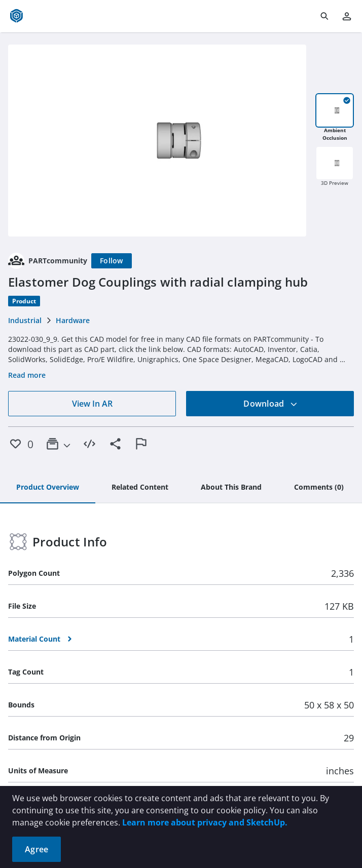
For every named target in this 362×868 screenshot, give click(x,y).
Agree (37, 849)
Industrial (25, 320)
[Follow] (112, 261)
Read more (27, 375)
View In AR (92, 404)
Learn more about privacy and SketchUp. (205, 822)
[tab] (48, 488)
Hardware (73, 320)
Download (270, 404)
